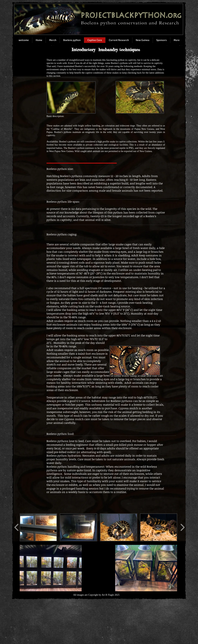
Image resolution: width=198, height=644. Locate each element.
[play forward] (182, 527)
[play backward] (17, 527)
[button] (38, 527)
